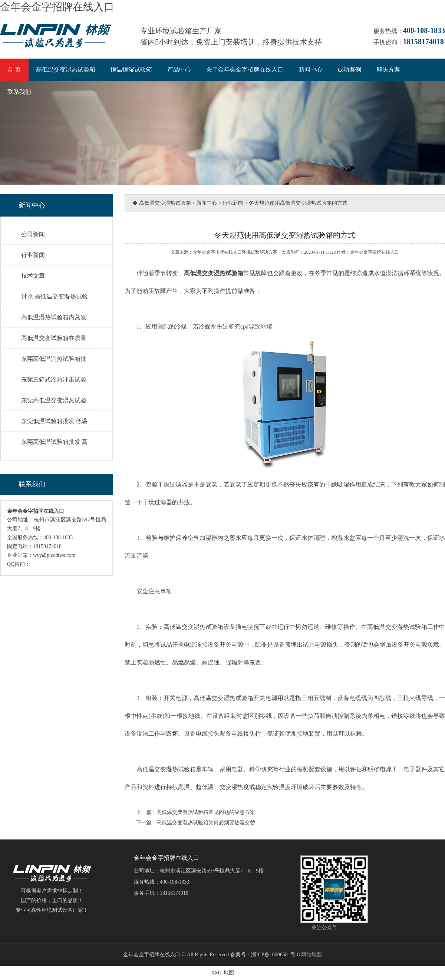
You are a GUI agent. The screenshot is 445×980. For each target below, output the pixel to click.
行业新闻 (33, 255)
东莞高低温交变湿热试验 (54, 400)
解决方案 (388, 70)
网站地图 (311, 955)
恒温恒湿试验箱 (131, 70)
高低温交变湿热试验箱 (66, 70)
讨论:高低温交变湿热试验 (55, 296)
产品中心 (179, 70)
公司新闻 (33, 234)
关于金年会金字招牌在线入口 (245, 70)
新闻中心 (310, 70)
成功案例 (349, 70)
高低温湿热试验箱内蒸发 (54, 317)
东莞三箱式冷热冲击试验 (54, 380)
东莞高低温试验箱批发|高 (54, 442)
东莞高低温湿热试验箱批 (54, 359)
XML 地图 (222, 973)
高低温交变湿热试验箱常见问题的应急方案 (206, 812)
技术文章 (33, 276)
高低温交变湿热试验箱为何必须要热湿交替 (206, 823)
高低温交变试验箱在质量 (54, 338)
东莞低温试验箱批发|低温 (54, 421)
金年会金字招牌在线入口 (57, 7)
